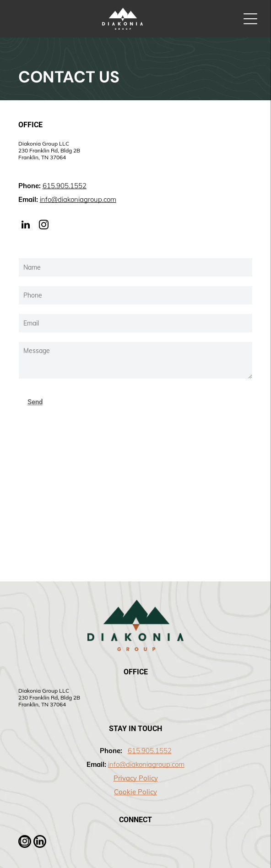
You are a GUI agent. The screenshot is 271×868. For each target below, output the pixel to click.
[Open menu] (250, 19)
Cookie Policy (135, 792)
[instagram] (44, 226)
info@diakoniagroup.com (78, 199)
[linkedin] (26, 226)
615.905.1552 (65, 186)
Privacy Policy (136, 778)
